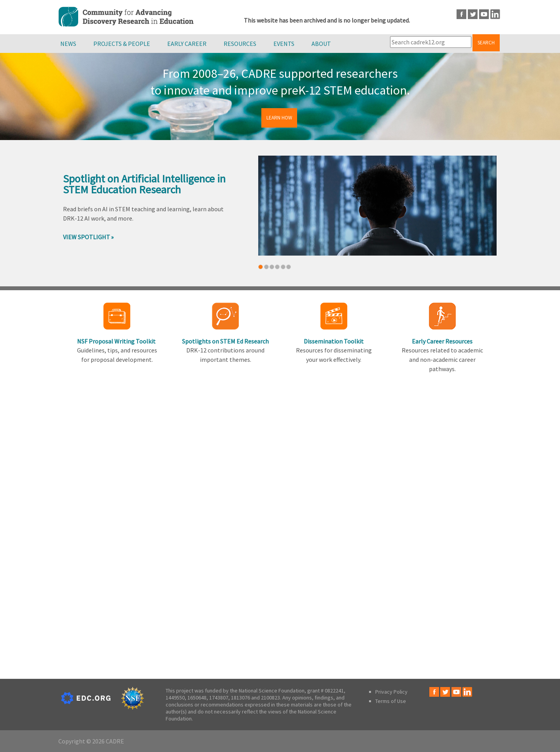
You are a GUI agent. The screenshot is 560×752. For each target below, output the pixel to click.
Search (486, 43)
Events (284, 44)
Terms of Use (391, 701)
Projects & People (122, 44)
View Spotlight (87, 237)
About (321, 44)
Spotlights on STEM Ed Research (225, 341)
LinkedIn (495, 14)
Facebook (461, 14)
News (68, 44)
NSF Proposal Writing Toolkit (117, 341)
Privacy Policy (391, 692)
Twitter (473, 14)
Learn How (279, 118)
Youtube (484, 14)
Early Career (187, 44)
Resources (240, 44)
